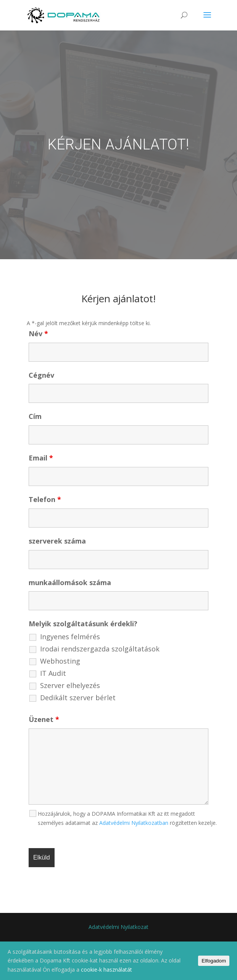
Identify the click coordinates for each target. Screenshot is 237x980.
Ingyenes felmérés (70, 637)
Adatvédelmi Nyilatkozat (118, 927)
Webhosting (60, 661)
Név (38, 334)
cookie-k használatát (106, 970)
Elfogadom (214, 961)
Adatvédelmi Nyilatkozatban (134, 823)
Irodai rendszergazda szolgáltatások (100, 649)
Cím (35, 416)
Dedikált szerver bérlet (78, 698)
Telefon (45, 499)
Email (41, 458)
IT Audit (53, 673)
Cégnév (41, 375)
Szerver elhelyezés (70, 685)
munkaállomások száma (70, 582)
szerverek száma (57, 541)
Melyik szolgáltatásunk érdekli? (83, 624)
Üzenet (44, 719)
